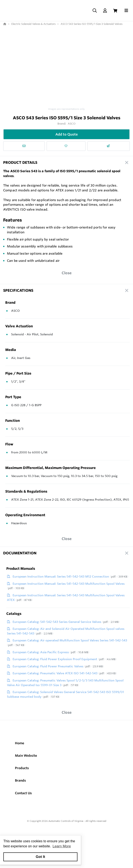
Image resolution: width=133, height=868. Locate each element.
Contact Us (23, 795)
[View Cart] (115, 12)
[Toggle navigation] (126, 12)
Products (22, 770)
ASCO (72, 126)
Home (20, 745)
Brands (20, 783)
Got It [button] (40, 857)
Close (67, 275)
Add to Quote (67, 136)
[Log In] (105, 12)
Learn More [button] (62, 846)
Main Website (26, 758)
